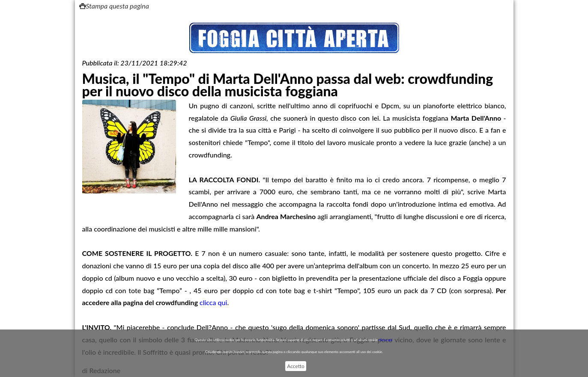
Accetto (295, 366)
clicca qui (213, 302)
